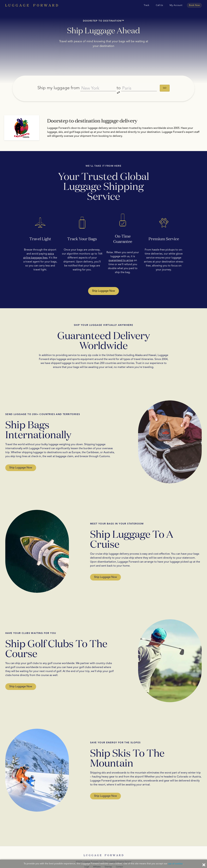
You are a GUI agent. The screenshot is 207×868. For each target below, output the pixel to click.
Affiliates (97, 858)
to (119, 84)
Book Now (194, 5)
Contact (119, 858)
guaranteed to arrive (121, 252)
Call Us (159, 5)
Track (146, 5)
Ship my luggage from (55, 84)
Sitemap (108, 858)
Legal (87, 858)
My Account (176, 5)
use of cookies (175, 864)
